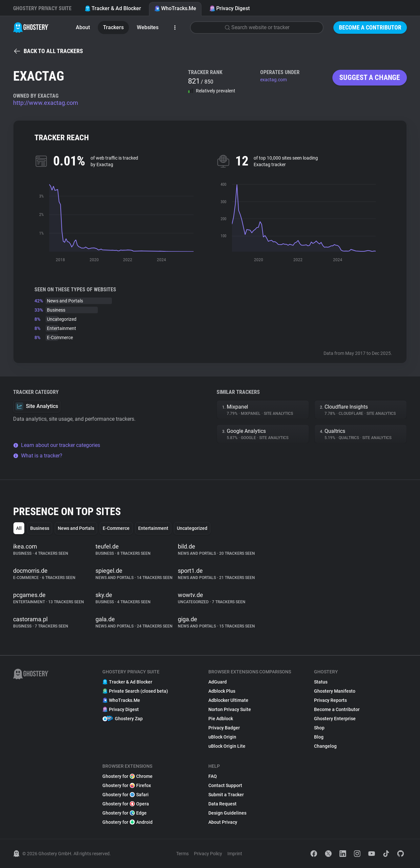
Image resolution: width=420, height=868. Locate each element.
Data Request (222, 804)
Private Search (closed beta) (135, 691)
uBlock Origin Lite (227, 746)
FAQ (213, 776)
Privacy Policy (208, 854)
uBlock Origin (222, 737)
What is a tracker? (38, 456)
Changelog (325, 746)
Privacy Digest (230, 8)
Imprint (235, 854)
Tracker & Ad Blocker (113, 8)
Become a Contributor (370, 27)
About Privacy (223, 822)
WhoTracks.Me (175, 8)
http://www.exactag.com (46, 103)
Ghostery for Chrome (127, 776)
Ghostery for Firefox (127, 785)
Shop (319, 728)
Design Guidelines (227, 813)
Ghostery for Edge (125, 813)
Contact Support (225, 785)
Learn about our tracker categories (57, 445)
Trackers (113, 27)
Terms (182, 854)
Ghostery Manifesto (335, 691)
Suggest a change (370, 77)
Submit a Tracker (226, 795)
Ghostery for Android (127, 822)
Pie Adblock (221, 719)
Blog (319, 737)
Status (321, 682)
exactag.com (273, 80)
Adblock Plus (222, 691)
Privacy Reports (330, 700)
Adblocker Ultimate (228, 700)
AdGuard (218, 682)
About (83, 27)
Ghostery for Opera (126, 804)
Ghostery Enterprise (335, 719)
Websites (148, 27)
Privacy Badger (224, 728)
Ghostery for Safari (126, 795)
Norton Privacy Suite (230, 709)
